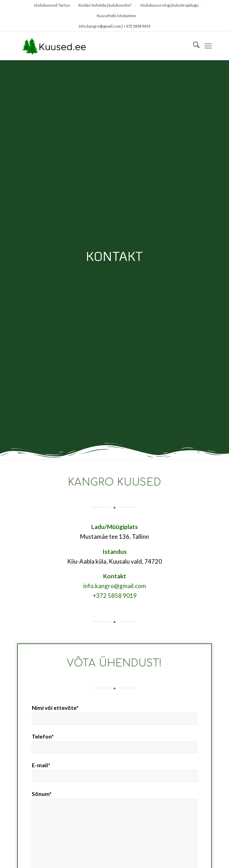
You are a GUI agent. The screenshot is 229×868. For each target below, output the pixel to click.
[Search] (193, 46)
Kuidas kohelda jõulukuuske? (105, 5)
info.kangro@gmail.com (115, 586)
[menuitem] (52, 5)
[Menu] (208, 46)
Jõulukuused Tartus (52, 5)
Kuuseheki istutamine (116, 16)
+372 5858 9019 (137, 26)
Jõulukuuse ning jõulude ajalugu (169, 5)
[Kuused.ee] (95, 46)
